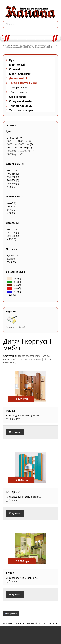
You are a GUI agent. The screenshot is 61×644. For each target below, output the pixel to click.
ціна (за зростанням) (30, 359)
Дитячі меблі (19, 45)
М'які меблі (17, 65)
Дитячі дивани (19, 92)
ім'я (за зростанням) (29, 356)
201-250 (11, 236)
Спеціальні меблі (21, 101)
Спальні (14, 69)
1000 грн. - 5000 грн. (18, 144)
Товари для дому (21, 106)
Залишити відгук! (15, 327)
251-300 (11, 183)
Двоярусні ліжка (20, 87)
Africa (10, 573)
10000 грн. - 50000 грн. (19, 151)
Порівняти (11, 613)
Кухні (13, 60)
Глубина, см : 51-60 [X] (42, 47)
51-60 (10, 210)
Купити (15, 432)
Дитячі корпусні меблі (37, 45)
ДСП (9, 259)
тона (12, 278)
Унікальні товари (21, 110)
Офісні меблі (18, 97)
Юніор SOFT (14, 492)
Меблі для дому (20, 74)
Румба (10, 411)
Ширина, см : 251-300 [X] (19, 47)
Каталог (7, 45)
